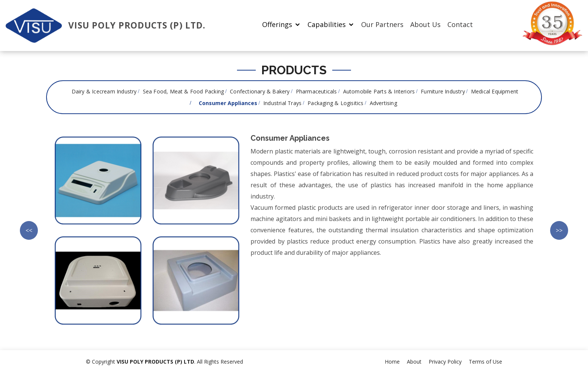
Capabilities (327, 24)
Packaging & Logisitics (335, 103)
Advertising (383, 103)
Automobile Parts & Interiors (379, 91)
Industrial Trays (282, 103)
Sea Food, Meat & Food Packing (184, 91)
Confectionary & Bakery (260, 91)
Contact (460, 24)
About (414, 362)
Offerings (277, 24)
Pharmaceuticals (316, 91)
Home (392, 362)
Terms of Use (485, 362)
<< (29, 230)
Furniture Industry (443, 91)
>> (559, 230)
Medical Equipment (495, 91)
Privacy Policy (445, 362)
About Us (425, 24)
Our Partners (382, 24)
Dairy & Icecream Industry (104, 91)
